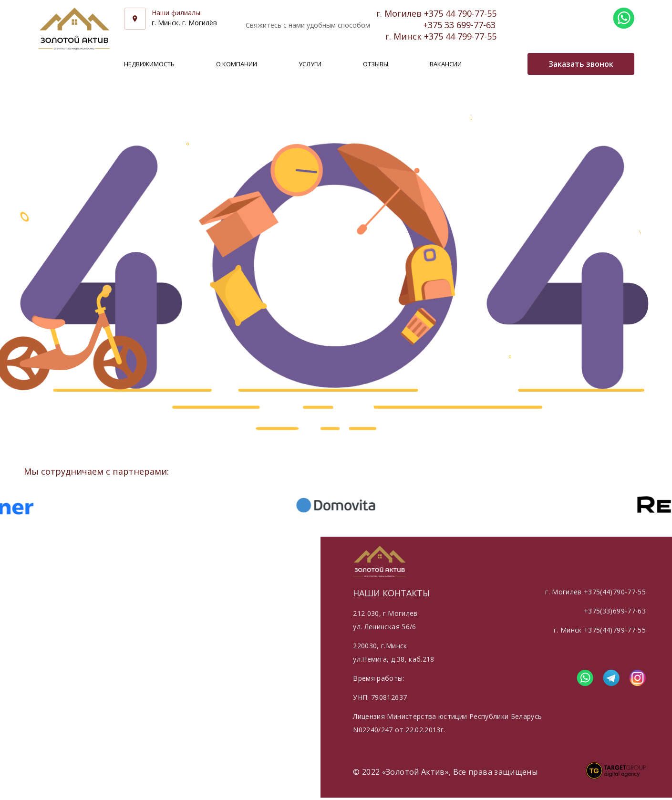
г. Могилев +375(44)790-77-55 (595, 592)
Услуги (310, 64)
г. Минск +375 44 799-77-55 (441, 36)
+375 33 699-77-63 (459, 25)
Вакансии (446, 64)
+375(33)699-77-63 (615, 611)
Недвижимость (149, 64)
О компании (237, 64)
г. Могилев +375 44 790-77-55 (436, 13)
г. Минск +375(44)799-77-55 (600, 630)
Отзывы (376, 64)
